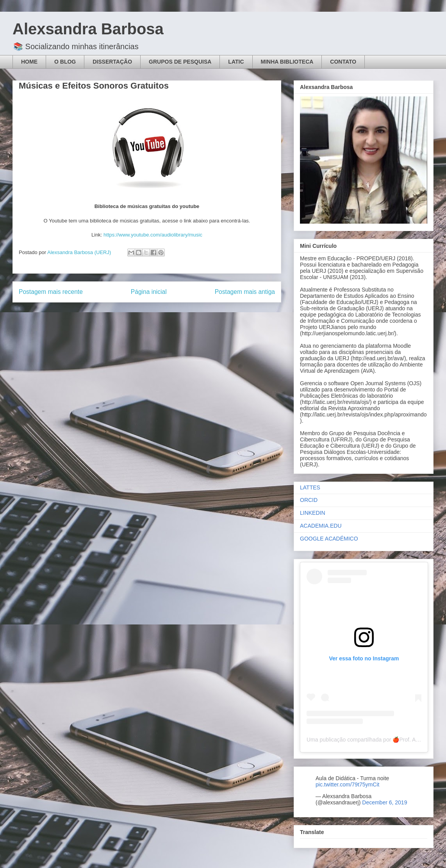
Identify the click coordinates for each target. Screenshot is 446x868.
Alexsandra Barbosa (88, 29)
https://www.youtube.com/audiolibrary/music (153, 235)
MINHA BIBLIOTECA (287, 62)
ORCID (309, 500)
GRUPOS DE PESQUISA (180, 62)
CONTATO (343, 62)
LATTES (310, 487)
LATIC (236, 62)
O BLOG (65, 62)
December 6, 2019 (384, 802)
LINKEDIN (313, 513)
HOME (29, 62)
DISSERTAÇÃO (112, 62)
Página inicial (149, 292)
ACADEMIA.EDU (321, 526)
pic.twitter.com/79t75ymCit (347, 784)
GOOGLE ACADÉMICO (329, 539)
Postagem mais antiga (245, 292)
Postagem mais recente (51, 292)
